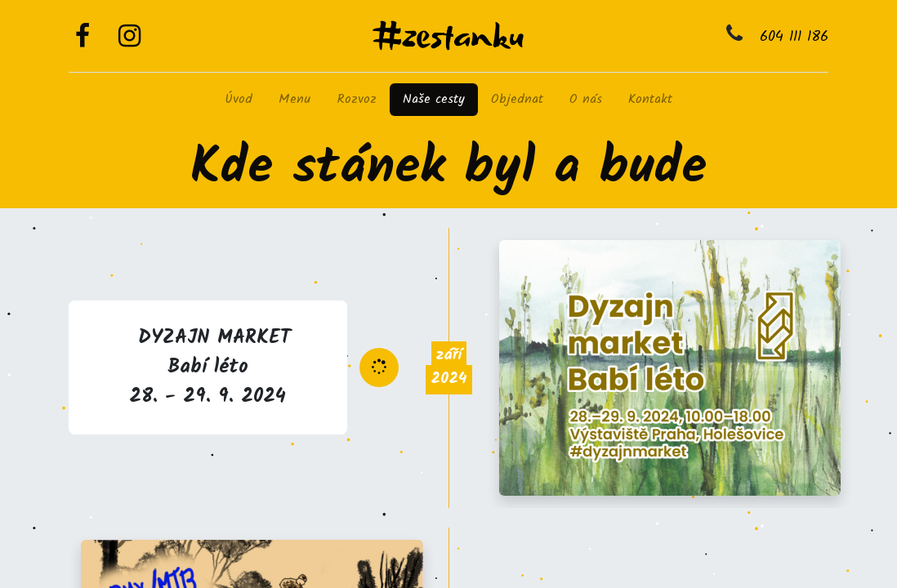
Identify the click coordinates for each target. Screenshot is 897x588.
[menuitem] (239, 100)
